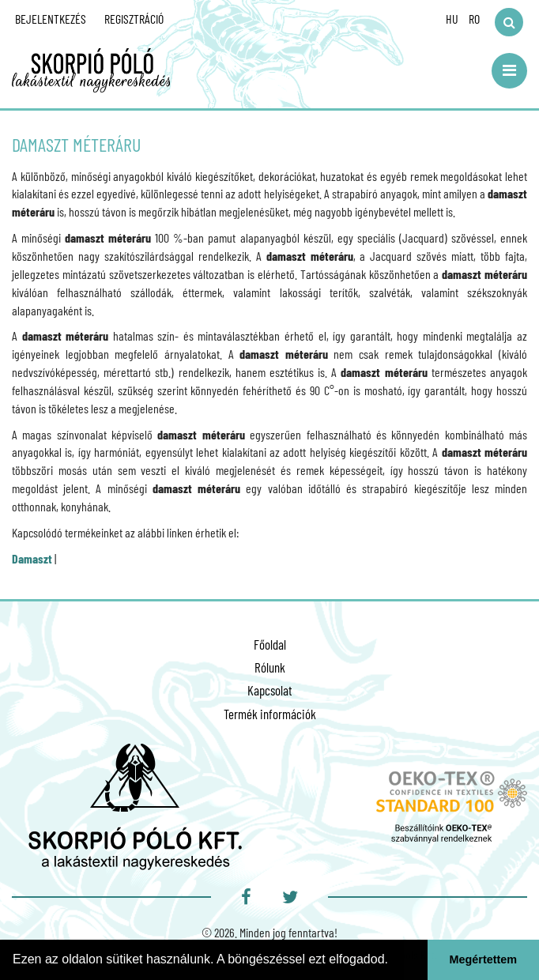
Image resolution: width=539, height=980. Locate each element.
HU (452, 19)
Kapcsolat (270, 690)
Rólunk (270, 667)
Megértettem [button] (484, 959)
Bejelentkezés (51, 19)
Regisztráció (134, 19)
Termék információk (270, 714)
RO (474, 19)
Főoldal (270, 644)
